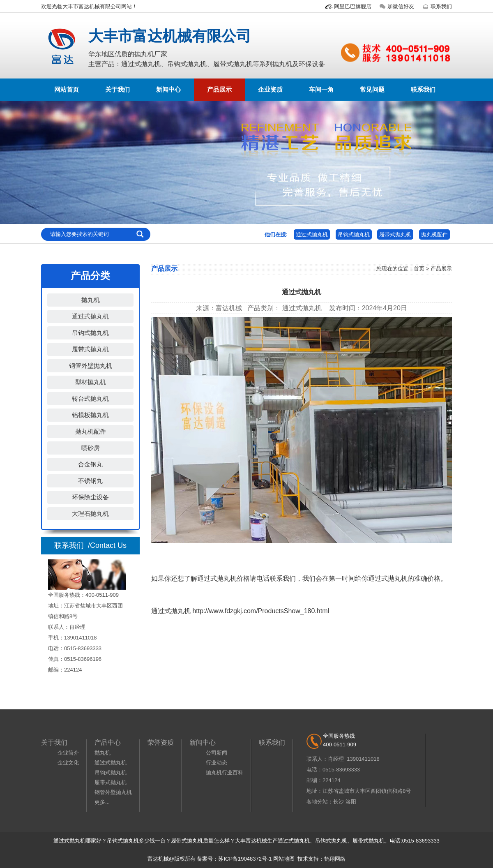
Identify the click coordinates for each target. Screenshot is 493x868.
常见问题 (372, 89)
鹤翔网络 (335, 859)
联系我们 (436, 6)
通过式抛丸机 (312, 234)
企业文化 (68, 763)
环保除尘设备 (90, 497)
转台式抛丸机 (90, 398)
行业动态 (217, 763)
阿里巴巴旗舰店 (348, 6)
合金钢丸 (90, 464)
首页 (419, 269)
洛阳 (351, 802)
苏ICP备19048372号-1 (245, 859)
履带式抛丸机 (395, 234)
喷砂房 (91, 448)
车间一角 (321, 89)
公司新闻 (217, 753)
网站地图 (284, 859)
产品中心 (108, 742)
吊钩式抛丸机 (354, 234)
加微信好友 (396, 6)
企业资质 (270, 89)
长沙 (339, 802)
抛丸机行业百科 (225, 772)
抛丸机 (91, 300)
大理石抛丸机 (90, 514)
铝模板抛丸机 (90, 415)
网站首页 (67, 89)
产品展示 (219, 89)
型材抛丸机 (91, 382)
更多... (102, 802)
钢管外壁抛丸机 (91, 366)
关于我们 (117, 89)
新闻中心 (168, 89)
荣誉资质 (161, 742)
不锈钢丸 (90, 481)
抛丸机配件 (434, 234)
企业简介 (68, 753)
